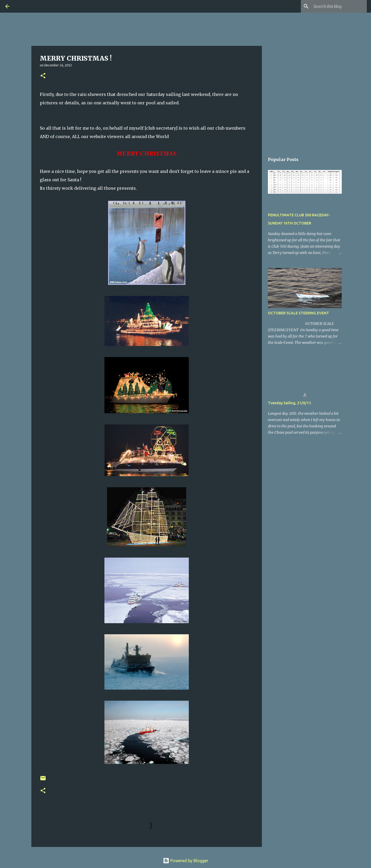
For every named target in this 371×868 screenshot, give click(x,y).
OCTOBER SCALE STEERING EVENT (298, 313)
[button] (43, 76)
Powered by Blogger (186, 861)
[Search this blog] (339, 6)
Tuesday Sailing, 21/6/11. (290, 403)
